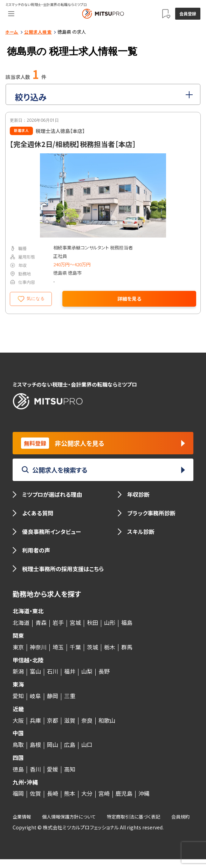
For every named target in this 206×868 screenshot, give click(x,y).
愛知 (18, 696)
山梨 (87, 671)
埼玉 (58, 647)
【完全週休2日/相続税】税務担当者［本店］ (73, 144)
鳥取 (18, 745)
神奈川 (38, 647)
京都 (53, 720)
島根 (35, 745)
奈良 (87, 720)
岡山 (53, 745)
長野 (104, 671)
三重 (70, 696)
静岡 (53, 696)
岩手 (58, 622)
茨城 (92, 647)
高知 (70, 769)
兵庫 (35, 720)
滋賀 (70, 720)
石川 (53, 671)
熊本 (70, 793)
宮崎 (104, 793)
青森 (41, 622)
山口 (87, 745)
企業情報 (22, 817)
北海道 (21, 622)
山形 (110, 622)
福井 (70, 671)
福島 (127, 622)
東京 (18, 647)
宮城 (75, 622)
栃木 (110, 647)
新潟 (18, 671)
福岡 (18, 793)
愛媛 (53, 769)
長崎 (53, 793)
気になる (31, 299)
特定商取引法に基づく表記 (133, 817)
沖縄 (144, 793)
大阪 (18, 720)
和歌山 (107, 720)
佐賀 (35, 793)
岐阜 (35, 696)
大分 (87, 793)
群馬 (127, 647)
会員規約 (180, 817)
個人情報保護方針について (69, 817)
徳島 (18, 769)
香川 (35, 769)
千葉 (75, 647)
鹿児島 (124, 793)
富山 (35, 671)
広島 (70, 745)
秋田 (92, 622)
